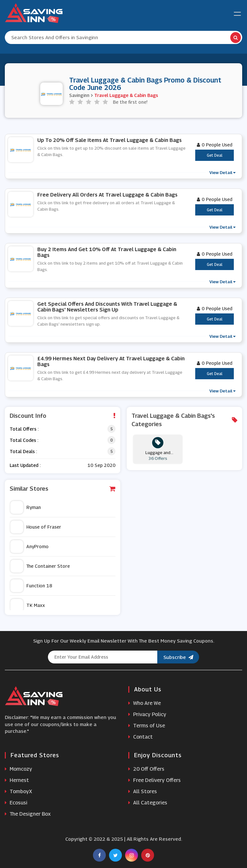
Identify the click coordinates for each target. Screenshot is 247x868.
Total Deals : (23, 451)
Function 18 (31, 586)
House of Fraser (36, 527)
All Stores (143, 791)
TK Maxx (28, 605)
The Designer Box (28, 814)
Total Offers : (24, 429)
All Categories (148, 803)
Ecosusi (16, 803)
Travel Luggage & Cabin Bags (126, 95)
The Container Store (40, 566)
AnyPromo (29, 547)
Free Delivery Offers (155, 780)
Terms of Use (147, 726)
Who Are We (145, 703)
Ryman (26, 507)
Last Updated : (25, 465)
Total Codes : (24, 440)
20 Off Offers (146, 769)
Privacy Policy (147, 714)
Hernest (17, 780)
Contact (141, 737)
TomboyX (18, 791)
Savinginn (79, 95)
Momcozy (18, 769)
